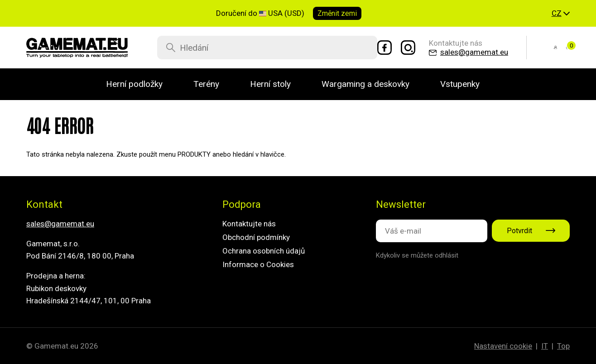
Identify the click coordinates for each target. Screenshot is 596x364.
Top (563, 346)
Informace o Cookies (258, 264)
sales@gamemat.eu (60, 224)
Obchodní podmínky (256, 237)
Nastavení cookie (503, 346)
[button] (561, 14)
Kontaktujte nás (249, 224)
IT (545, 346)
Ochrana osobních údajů (264, 251)
